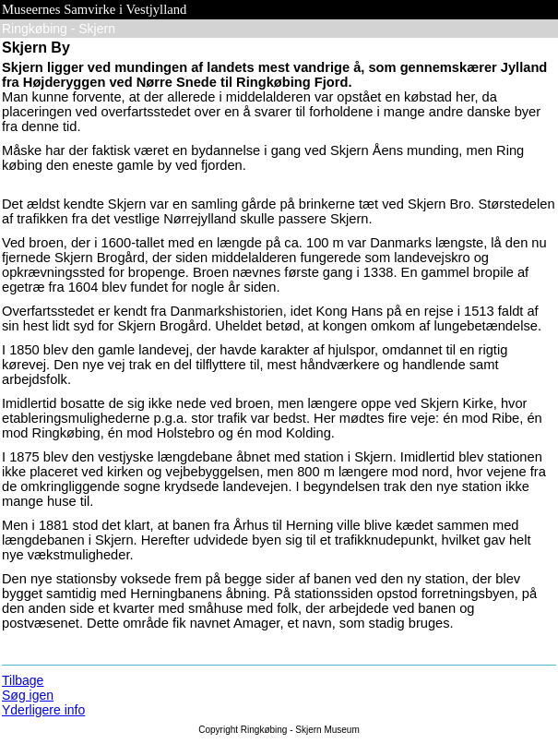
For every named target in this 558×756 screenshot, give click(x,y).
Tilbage (23, 680)
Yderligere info (43, 710)
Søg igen (28, 695)
